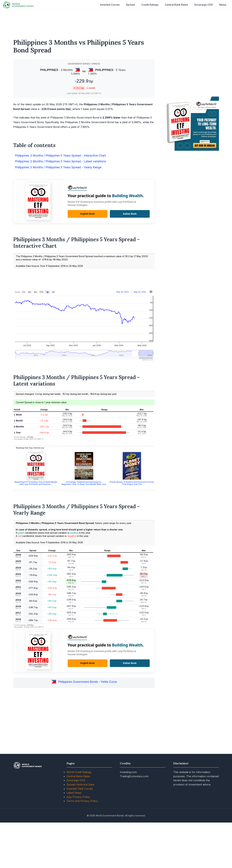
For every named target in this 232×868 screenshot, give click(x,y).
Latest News (74, 793)
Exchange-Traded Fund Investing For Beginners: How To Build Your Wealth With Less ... (84, 484)
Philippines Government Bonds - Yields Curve (87, 682)
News (223, 5)
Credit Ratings (150, 5)
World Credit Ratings (79, 772)
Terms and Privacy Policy (82, 801)
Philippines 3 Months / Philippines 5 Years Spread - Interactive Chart (60, 155)
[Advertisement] (116, 22)
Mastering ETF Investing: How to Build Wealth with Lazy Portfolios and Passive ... (36, 483)
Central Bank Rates (176, 5)
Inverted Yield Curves (80, 789)
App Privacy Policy (78, 797)
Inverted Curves (110, 5)
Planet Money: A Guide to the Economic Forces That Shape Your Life (132, 483)
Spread (130, 5)
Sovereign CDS (204, 5)
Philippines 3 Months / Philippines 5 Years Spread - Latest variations (60, 161)
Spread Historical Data (80, 784)
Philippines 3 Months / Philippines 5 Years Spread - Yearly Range (58, 167)
